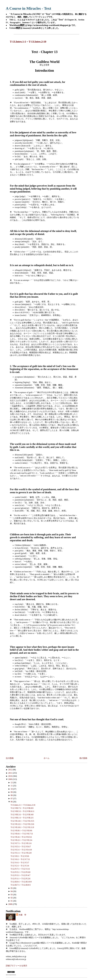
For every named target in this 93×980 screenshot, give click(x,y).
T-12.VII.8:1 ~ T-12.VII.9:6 (21, 831)
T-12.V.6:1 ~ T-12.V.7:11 (20, 859)
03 (12, 895)
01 (12, 901)
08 (12, 795)
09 (12, 792)
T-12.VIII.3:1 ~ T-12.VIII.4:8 (22, 815)
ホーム (46, 758)
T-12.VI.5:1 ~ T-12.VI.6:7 (21, 847)
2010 (10, 776)
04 (12, 891)
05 (12, 888)
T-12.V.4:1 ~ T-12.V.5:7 (20, 863)
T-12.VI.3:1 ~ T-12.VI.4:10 (21, 850)
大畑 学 (22, 915)
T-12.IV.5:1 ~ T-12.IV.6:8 (20, 872)
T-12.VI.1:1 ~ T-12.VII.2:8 (21, 853)
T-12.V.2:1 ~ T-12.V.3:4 (20, 866)
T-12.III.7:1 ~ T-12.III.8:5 (21, 885)
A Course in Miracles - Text (28, 8)
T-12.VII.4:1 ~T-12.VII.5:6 (21, 837)
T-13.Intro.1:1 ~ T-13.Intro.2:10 (28, 42)
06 (12, 802)
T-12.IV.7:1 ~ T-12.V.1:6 (20, 869)
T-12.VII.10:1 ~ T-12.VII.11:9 (22, 827)
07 (12, 799)
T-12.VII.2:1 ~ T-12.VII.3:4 (21, 840)
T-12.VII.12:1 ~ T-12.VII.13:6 (22, 824)
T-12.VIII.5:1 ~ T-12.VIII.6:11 (22, 811)
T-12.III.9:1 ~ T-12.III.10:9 (21, 882)
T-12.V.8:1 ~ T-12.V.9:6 (20, 856)
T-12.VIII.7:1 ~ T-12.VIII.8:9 (22, 808)
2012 (10, 770)
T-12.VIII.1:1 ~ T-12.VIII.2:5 (22, 818)
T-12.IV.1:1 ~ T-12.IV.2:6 (20, 879)
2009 (10, 779)
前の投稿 (83, 758)
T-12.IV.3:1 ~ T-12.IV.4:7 (20, 875)
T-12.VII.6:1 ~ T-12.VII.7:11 (22, 834)
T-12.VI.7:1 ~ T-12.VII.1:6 (21, 843)
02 (12, 898)
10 (12, 789)
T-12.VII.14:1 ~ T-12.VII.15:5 (22, 821)
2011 (10, 773)
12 (12, 783)
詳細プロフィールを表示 (16, 966)
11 (12, 786)
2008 (10, 904)
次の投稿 (10, 758)
